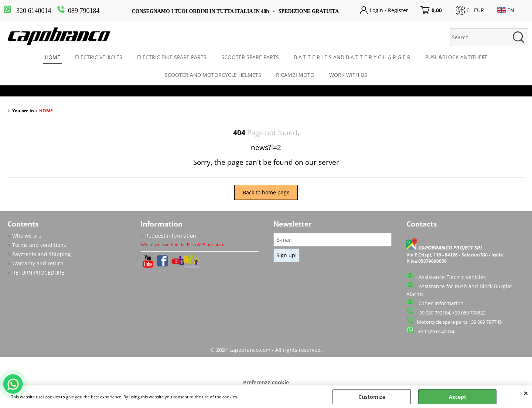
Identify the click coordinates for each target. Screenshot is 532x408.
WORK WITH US (348, 75)
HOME (52, 57)
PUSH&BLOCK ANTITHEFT (456, 57)
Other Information (441, 303)
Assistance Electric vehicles (452, 277)
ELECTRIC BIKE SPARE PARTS (172, 57)
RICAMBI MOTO (295, 75)
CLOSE (526, 393)
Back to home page (266, 192)
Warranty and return (38, 263)
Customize (372, 397)
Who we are (27, 236)
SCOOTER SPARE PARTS (250, 57)
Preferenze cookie (266, 382)
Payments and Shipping (42, 254)
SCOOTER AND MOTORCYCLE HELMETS (213, 75)
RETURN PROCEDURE (38, 273)
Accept (458, 397)
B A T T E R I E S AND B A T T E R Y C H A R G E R (352, 57)
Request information (171, 236)
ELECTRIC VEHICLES (99, 57)
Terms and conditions (39, 245)
